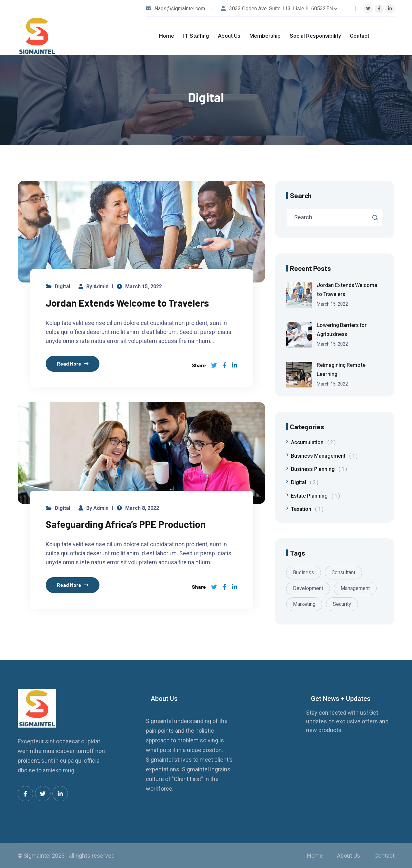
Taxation (307, 509)
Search (301, 195)
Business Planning (319, 469)
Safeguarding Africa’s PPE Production (126, 524)
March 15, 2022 (144, 286)
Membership (265, 36)
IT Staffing (196, 36)
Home (167, 36)
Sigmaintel (37, 856)
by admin (97, 286)
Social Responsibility (315, 36)
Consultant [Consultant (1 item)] (343, 572)
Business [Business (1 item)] (304, 572)
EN (332, 9)
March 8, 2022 (142, 508)
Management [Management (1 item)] (355, 588)
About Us (229, 36)
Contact (360, 36)
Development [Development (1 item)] (308, 588)
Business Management (324, 456)
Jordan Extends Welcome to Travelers (127, 303)
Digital (62, 286)
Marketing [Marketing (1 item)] (304, 604)
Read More (69, 364)
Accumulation (313, 442)
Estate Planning (315, 496)
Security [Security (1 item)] (342, 604)
